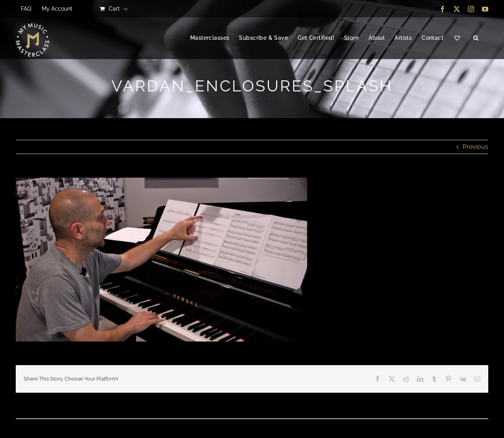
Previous (475, 147)
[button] (476, 38)
